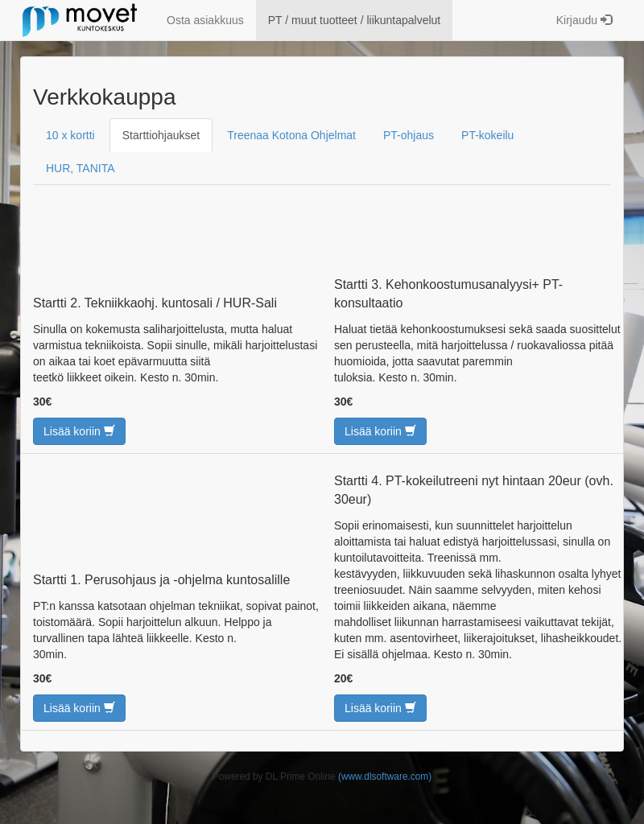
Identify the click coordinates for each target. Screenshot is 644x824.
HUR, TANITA (80, 168)
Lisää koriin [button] (79, 431)
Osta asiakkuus (205, 20)
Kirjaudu (584, 20)
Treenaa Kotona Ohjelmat (291, 135)
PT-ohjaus (409, 135)
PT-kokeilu (487, 135)
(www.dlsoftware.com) (385, 777)
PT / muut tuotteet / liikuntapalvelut (355, 20)
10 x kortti (70, 135)
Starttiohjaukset (161, 135)
